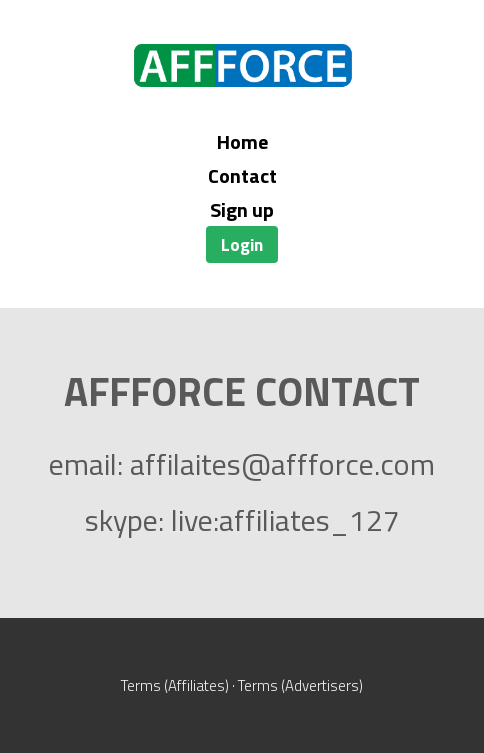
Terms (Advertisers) (300, 685)
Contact (242, 175)
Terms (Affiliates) (175, 685)
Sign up (242, 209)
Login (242, 244)
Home (242, 141)
